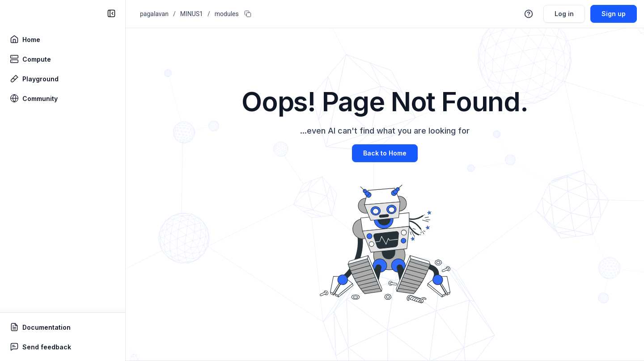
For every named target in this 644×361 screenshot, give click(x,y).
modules (227, 14)
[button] (529, 14)
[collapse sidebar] (111, 13)
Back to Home (385, 153)
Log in (564, 14)
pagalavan (154, 14)
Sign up (614, 14)
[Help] (529, 14)
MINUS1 (192, 14)
